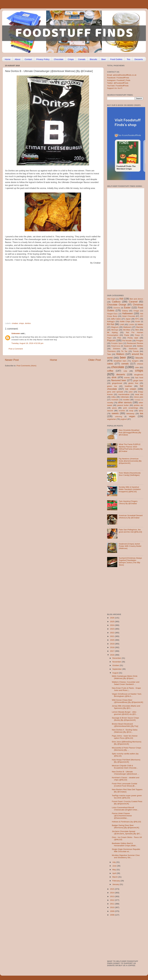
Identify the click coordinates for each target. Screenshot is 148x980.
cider (137, 367)
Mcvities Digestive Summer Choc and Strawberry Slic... (126, 856)
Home (8, 59)
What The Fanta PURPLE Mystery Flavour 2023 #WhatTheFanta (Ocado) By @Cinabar (131, 448)
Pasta (127, 335)
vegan (132, 416)
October (116, 665)
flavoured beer (119, 380)
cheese (140, 364)
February (116, 881)
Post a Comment (16, 349)
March (115, 877)
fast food (139, 378)
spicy (141, 411)
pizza (114, 408)
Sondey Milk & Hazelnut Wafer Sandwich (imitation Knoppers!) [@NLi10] (130, 489)
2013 (112, 896)
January (116, 884)
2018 (112, 647)
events (127, 378)
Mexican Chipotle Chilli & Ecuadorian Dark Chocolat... (125, 767)
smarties (122, 411)
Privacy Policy (43, 59)
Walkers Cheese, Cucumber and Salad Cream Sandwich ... (126, 683)
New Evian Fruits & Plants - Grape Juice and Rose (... (126, 689)
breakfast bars (120, 361)
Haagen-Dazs (112, 314)
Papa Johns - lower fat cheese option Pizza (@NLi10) (125, 737)
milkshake (125, 397)
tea (142, 413)
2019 (112, 644)
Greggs (136, 311)
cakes (110, 364)
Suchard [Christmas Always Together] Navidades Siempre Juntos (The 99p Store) (130, 561)
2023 (112, 629)
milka (113, 397)
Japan (128, 319)
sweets (115, 413)
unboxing (118, 417)
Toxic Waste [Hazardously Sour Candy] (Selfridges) (130, 474)
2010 (112, 907)
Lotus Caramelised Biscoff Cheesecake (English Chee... (125, 809)
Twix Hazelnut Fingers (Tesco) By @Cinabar (128, 502)
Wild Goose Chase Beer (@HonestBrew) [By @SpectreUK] (127, 701)
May (114, 870)
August (116, 673)
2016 (112, 655)
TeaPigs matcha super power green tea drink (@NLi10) (127, 797)
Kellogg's (111, 321)
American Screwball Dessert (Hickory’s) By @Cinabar (131, 517)
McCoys (115, 330)
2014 (112, 893)
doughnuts (139, 375)
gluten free (133, 383)
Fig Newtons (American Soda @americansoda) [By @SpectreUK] (130, 461)
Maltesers (127, 327)
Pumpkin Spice (117, 343)
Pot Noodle (127, 341)
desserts (121, 374)
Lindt (122, 324)
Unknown (16, 333)
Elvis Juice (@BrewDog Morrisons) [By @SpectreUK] (127, 743)
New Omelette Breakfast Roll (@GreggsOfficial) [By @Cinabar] (130, 432)
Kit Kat (111, 324)
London (131, 325)
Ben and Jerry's (136, 299)
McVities (127, 330)
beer (123, 357)
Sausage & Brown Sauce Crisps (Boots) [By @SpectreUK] (125, 719)
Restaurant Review (135, 343)
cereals (125, 364)
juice (131, 392)
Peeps (137, 335)
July (114, 862)
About (18, 59)
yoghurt (124, 419)
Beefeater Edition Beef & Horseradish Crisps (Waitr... (125, 844)
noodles (126, 400)
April (115, 873)
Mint (137, 330)
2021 (112, 636)
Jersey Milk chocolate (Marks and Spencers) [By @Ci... (126, 707)
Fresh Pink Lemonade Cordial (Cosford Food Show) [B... (125, 785)
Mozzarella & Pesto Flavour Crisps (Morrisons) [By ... (127, 749)
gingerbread (117, 383)
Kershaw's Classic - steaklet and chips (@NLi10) (126, 779)
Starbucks (133, 349)
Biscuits (93, 59)
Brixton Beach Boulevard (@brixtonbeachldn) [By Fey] (125, 725)
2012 (112, 900)
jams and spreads (115, 392)
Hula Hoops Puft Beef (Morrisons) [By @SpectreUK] (126, 761)
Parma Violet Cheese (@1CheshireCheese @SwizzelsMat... (122, 816)
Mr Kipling (112, 332)
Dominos (117, 308)
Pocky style (133, 338)
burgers (135, 361)
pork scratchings (131, 408)
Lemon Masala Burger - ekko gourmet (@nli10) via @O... (125, 713)
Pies (119, 338)
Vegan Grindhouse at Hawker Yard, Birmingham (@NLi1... (127, 695)
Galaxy (125, 311)
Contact (28, 59)
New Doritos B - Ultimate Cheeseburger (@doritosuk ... (125, 773)
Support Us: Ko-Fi (115, 88)
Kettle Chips (125, 321)
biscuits (139, 358)
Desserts (139, 59)
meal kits (139, 394)
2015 (112, 889)
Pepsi (109, 338)
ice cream (131, 389)
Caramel (133, 302)
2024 (112, 625)
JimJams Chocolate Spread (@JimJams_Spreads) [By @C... (127, 833)
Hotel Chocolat (129, 316)
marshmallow (124, 394)
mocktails (115, 400)
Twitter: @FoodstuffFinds (118, 83)
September (117, 669)
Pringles (140, 341)
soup (131, 411)
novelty (110, 403)
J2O (142, 316)
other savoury (125, 402)
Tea (128, 59)
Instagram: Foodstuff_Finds (119, 80)
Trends (136, 351)
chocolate (118, 367)
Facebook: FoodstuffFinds (118, 78)
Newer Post (12, 360)
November (117, 662)
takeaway (130, 414)
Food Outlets (116, 59)
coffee (110, 371)
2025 (112, 622)
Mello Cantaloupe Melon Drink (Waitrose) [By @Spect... (125, 677)
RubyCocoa (116, 346)
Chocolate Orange (117, 305)
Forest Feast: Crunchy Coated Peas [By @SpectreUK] (127, 803)
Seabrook (128, 346)
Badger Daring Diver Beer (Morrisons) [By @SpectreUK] (126, 826)
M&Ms (140, 324)
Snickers (117, 349)
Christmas (138, 305)
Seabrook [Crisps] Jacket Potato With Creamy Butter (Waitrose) (130, 546)
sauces (110, 411)
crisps (21, 323)
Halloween (128, 313)
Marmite (140, 327)
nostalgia (137, 400)
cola (125, 371)
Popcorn (111, 340)
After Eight (111, 299)
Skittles (140, 346)
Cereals (82, 59)
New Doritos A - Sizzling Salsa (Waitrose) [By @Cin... (125, 731)
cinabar (15, 323)
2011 (112, 904)
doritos (28, 323)
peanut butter (123, 405)
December (117, 658)
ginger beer (138, 381)
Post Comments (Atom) (26, 366)
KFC (137, 319)
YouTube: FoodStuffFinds (118, 86)
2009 (112, 911)
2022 (112, 633)
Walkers (120, 354)
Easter (127, 308)
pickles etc (138, 405)
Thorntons (111, 351)
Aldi (121, 299)
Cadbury (116, 302)
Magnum (115, 327)
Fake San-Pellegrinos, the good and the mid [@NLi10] (130, 531)
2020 (112, 640)
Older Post (95, 360)
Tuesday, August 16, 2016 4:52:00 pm (27, 343)
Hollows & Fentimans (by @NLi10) (127, 822)
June (115, 866)
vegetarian (112, 419)
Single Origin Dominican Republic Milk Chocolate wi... (126, 850)
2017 (112, 651)
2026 (112, 618)
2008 (112, 915)
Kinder (138, 322)
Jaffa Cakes (116, 319)
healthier (128, 386)
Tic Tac (124, 351)
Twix (109, 354)
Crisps (71, 59)
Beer (104, 59)
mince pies (138, 397)
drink (114, 377)
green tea (112, 386)
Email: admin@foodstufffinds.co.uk (122, 75)
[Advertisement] (26, 291)
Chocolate (59, 59)
